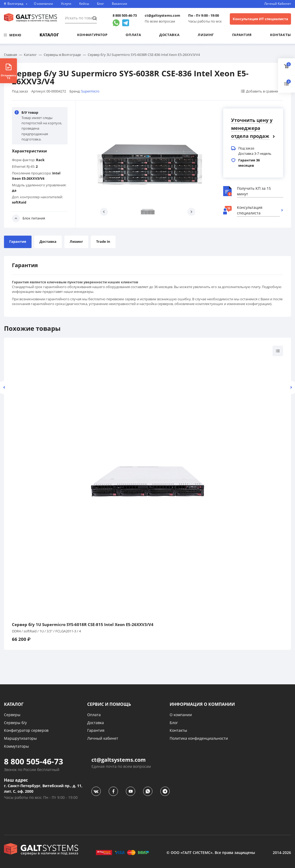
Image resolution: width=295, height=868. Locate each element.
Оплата (133, 35)
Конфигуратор (92, 35)
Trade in (103, 241)
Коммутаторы (16, 746)
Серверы (12, 715)
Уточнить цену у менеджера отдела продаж (252, 128)
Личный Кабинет (278, 4)
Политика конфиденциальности (199, 738)
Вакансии (120, 4)
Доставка (169, 35)
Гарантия (242, 35)
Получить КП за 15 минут (254, 191)
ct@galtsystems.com (162, 16)
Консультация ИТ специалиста (260, 19)
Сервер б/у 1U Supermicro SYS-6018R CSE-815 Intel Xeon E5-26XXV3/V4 (83, 625)
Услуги (66, 4)
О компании (43, 4)
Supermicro (90, 91)
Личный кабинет (103, 738)
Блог (100, 4)
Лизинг (206, 35)
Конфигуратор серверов (26, 730)
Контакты (281, 35)
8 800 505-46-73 (125, 16)
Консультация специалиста (250, 210)
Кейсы (84, 4)
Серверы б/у (15, 723)
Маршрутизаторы (20, 738)
